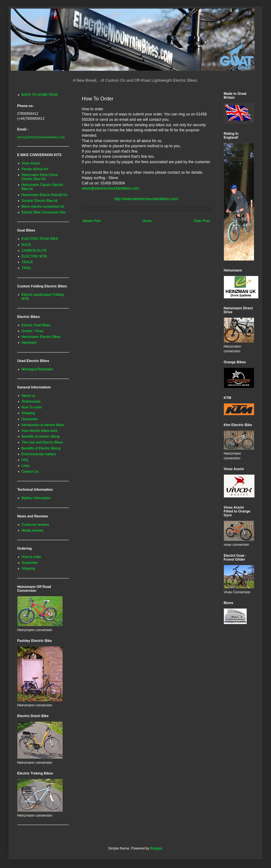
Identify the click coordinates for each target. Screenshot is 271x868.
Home (147, 221)
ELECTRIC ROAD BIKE (40, 239)
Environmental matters (39, 454)
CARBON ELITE (34, 251)
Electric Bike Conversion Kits (44, 212)
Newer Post (92, 221)
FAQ (25, 460)
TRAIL (26, 268)
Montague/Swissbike (37, 369)
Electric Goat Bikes (36, 325)
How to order (31, 557)
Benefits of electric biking (41, 436)
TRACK (27, 262)
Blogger (156, 848)
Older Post (202, 221)
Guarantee (30, 419)
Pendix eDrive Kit (35, 169)
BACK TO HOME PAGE (40, 95)
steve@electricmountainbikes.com (110, 188)
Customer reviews (35, 525)
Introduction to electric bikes (43, 425)
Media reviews (32, 530)
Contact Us (30, 472)
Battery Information (36, 498)
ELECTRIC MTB (34, 256)
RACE (26, 245)
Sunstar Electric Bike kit (40, 201)
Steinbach (29, 343)
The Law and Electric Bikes (42, 442)
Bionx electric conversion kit (43, 206)
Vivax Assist (31, 163)
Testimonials (31, 401)
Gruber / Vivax (32, 331)
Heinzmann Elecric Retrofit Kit (44, 195)
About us (28, 396)
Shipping (28, 413)
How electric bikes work (39, 431)
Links (25, 466)
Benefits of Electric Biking (41, 448)
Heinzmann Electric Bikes (41, 337)
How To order (32, 407)
